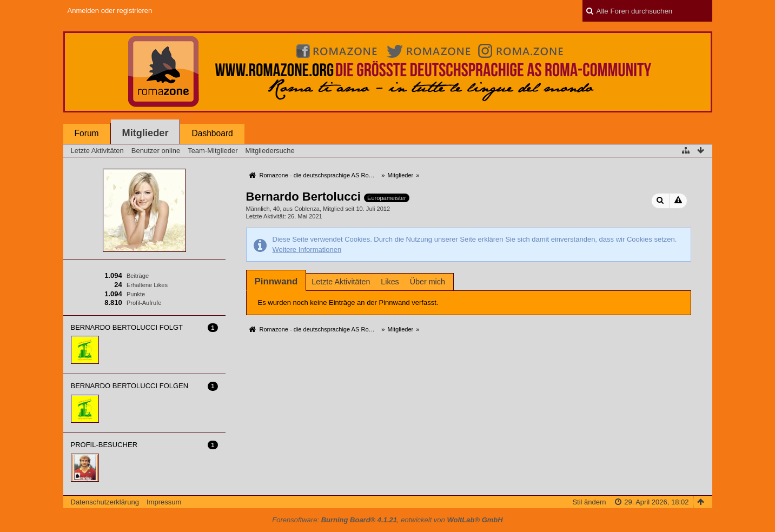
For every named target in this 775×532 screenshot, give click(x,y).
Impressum (164, 502)
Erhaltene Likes (147, 285)
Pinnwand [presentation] (276, 281)
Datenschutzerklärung (105, 502)
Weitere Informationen (307, 250)
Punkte (136, 294)
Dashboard (212, 133)
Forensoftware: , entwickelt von (387, 520)
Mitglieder (145, 133)
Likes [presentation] (390, 282)
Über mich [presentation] (428, 282)
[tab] (276, 281)
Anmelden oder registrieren (110, 11)
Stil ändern (589, 502)
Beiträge (138, 276)
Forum (87, 133)
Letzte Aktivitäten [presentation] (341, 282)
